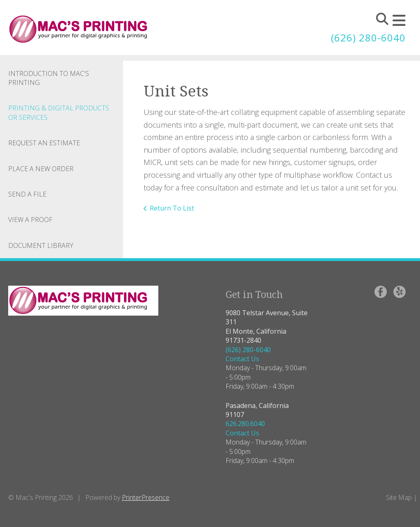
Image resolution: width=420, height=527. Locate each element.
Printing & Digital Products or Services (59, 112)
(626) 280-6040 (368, 38)
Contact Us (242, 359)
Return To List (172, 208)
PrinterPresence (146, 497)
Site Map (399, 497)
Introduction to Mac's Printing (49, 78)
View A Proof (30, 220)
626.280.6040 (245, 424)
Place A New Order (41, 169)
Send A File (27, 194)
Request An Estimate (44, 143)
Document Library (41, 245)
